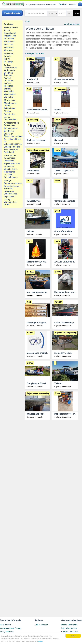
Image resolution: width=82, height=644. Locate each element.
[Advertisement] (52, 520)
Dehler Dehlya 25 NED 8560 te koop (43, 262)
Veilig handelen (7, 632)
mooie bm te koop (63, 353)
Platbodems (9, 172)
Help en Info (5, 625)
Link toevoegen (41, 625)
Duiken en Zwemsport (9, 74)
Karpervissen (10, 36)
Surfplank (59, 140)
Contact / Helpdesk (70, 632)
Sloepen (8, 111)
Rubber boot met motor (65, 292)
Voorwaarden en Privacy (11, 628)
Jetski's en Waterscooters (11, 193)
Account (73, 4)
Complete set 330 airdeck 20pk (41, 383)
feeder (58, 110)
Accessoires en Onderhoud (11, 151)
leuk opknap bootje (36, 414)
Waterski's (9, 97)
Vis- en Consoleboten (10, 118)
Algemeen (9, 50)
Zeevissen (9, 47)
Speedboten (9, 114)
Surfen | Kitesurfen (9, 85)
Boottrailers (9, 131)
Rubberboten (10, 108)
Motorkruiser (33, 170)
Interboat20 (32, 79)
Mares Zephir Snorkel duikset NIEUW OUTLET (48, 353)
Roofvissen (9, 39)
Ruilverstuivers (34, 201)
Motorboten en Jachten (11, 104)
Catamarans (9, 161)
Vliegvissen (9, 42)
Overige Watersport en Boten (10, 202)
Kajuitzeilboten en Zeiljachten (12, 165)
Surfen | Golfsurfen (9, 79)
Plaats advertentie (69, 625)
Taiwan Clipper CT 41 (64, 170)
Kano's (7, 59)
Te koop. (58, 383)
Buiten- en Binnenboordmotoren (12, 135)
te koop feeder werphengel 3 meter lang (46, 110)
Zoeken (76, 13)
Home (27, 22)
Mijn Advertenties (69, 628)
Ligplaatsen (9, 197)
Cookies (40, 641)
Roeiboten (9, 62)
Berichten (63, 4)
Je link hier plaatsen (72, 24)
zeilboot (30, 231)
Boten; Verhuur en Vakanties (12, 187)
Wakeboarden (10, 94)
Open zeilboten (11, 169)
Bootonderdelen (11, 128)
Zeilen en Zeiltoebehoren (11, 176)
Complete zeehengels (65, 201)
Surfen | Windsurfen (9, 90)
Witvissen (8, 44)
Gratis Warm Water (63, 231)
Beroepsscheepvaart (12, 183)
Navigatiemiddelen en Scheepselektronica (12, 142)
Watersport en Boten (34, 54)
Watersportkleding (12, 147)
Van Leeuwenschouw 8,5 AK (40, 292)
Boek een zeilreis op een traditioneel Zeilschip (48, 140)
